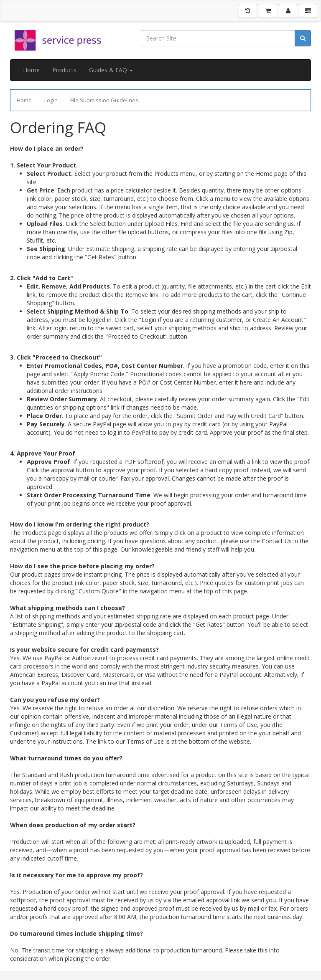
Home (31, 70)
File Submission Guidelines (104, 100)
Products (64, 70)
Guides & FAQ (111, 70)
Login (51, 100)
